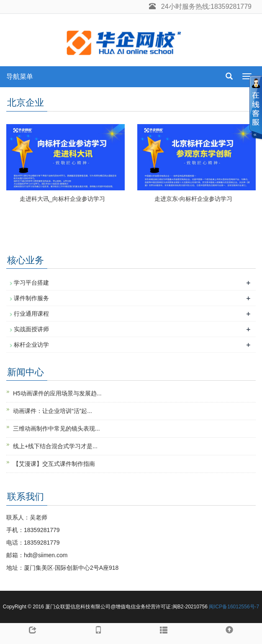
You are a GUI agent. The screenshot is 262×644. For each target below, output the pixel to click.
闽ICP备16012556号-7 (234, 607)
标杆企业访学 (31, 345)
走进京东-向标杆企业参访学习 (194, 199)
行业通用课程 (31, 314)
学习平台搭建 (31, 283)
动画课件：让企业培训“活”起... (53, 411)
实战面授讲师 (31, 329)
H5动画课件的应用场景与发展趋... (57, 393)
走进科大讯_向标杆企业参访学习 (62, 199)
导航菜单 (20, 77)
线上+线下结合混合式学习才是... (55, 446)
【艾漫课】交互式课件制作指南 (54, 464)
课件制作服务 (31, 298)
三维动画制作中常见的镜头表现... (57, 428)
